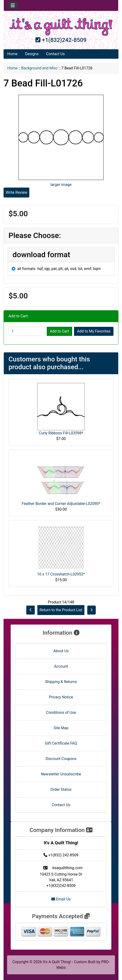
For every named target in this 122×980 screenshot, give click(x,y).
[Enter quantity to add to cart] (28, 331)
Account (61, 666)
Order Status (61, 789)
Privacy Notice (61, 697)
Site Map (61, 728)
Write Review (16, 192)
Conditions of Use (61, 713)
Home (12, 54)
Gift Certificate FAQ (61, 743)
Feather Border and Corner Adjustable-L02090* (61, 504)
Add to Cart (59, 331)
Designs (32, 54)
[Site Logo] (61, 27)
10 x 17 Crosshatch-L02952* (61, 574)
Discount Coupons (61, 759)
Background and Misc (39, 68)
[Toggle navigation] (13, 5)
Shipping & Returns (61, 682)
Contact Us (55, 54)
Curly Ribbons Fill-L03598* (61, 433)
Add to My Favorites (94, 331)
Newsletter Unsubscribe (61, 774)
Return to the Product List (61, 610)
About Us (61, 651)
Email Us (61, 899)
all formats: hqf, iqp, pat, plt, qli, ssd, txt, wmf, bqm (59, 269)
